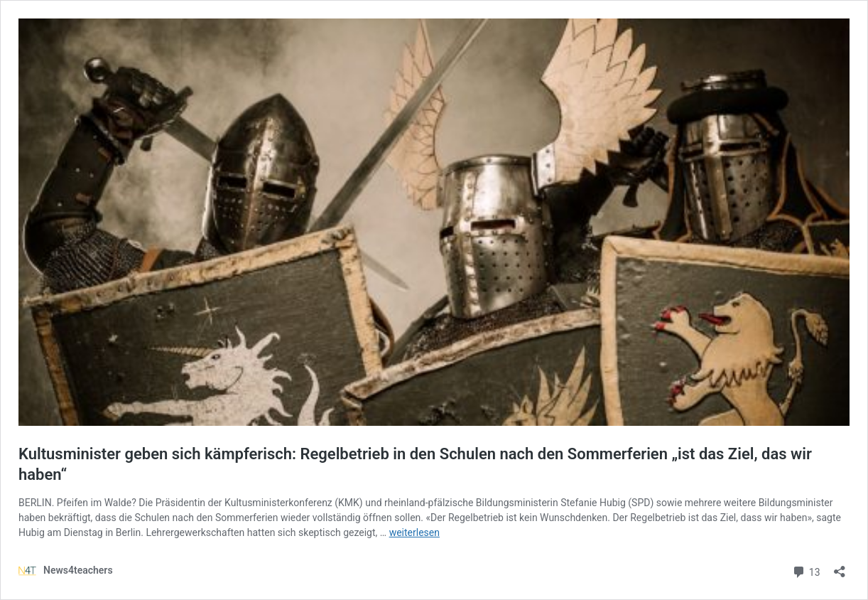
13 (806, 570)
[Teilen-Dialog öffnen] (840, 567)
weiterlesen (414, 532)
